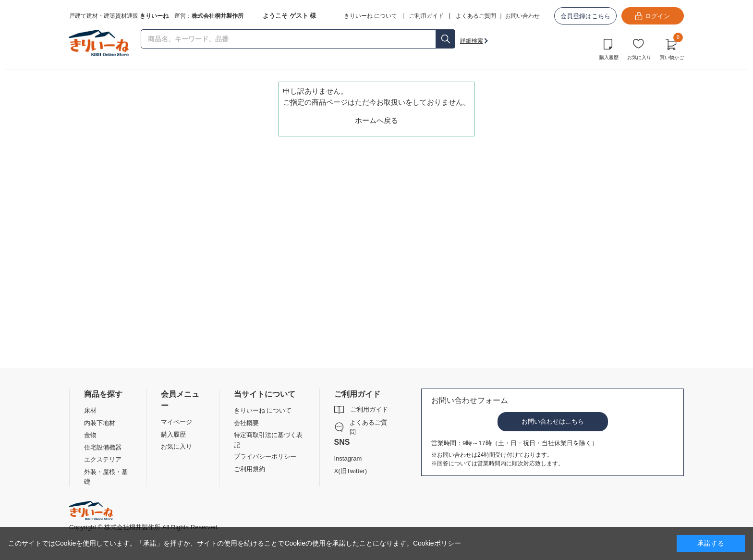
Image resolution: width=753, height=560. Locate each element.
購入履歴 (609, 57)
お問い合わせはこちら (553, 421)
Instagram (348, 458)
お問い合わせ (522, 16)
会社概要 (246, 423)
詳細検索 (472, 41)
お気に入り (639, 57)
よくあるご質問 (476, 16)
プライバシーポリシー (265, 457)
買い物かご (672, 48)
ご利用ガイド (369, 409)
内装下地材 (100, 423)
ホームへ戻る (376, 120)
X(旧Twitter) (351, 471)
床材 (90, 410)
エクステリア (103, 459)
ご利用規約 (249, 469)
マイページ (176, 422)
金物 (90, 435)
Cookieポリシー (437, 543)
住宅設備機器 (103, 447)
